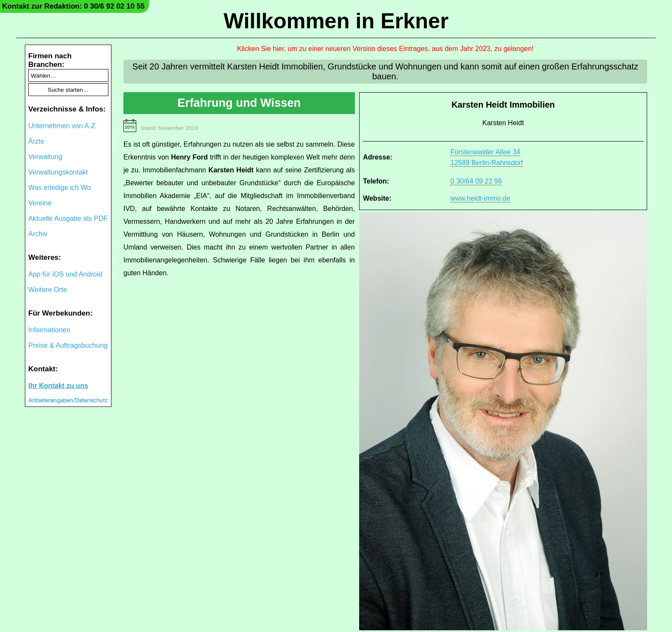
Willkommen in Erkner (336, 21)
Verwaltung (45, 157)
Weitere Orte (48, 290)
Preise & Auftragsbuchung (68, 345)
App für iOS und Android (65, 274)
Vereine (40, 203)
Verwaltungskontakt (58, 172)
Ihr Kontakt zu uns (58, 386)
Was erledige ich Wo (60, 188)
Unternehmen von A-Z (62, 126)
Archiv (38, 234)
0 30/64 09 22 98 (476, 181)
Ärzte (36, 141)
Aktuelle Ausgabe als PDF (68, 218)
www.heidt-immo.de (480, 198)
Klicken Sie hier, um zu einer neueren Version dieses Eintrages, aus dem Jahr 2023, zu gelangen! (385, 49)
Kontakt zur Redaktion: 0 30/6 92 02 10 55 (73, 6)
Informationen (49, 330)
